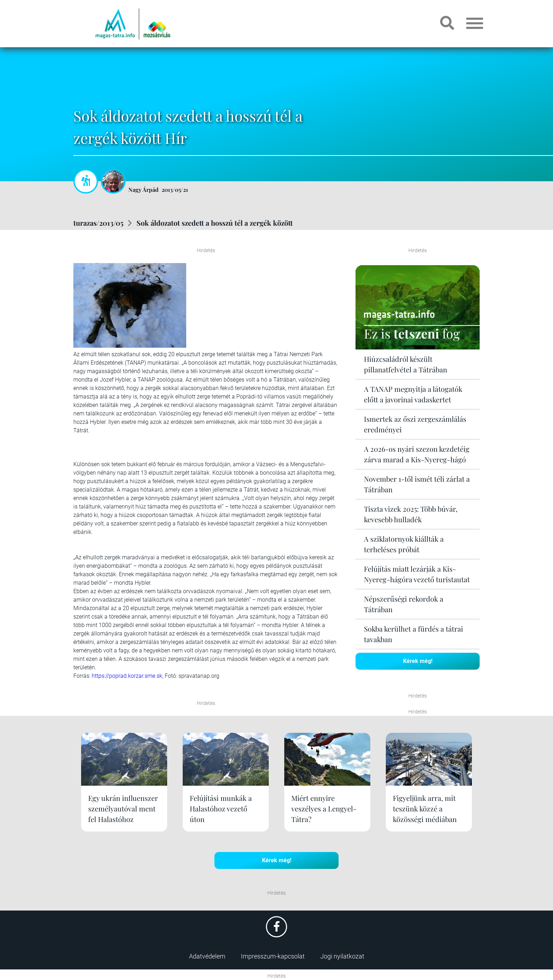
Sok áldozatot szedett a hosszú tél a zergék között (215, 223)
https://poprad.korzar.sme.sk (127, 676)
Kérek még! (418, 661)
